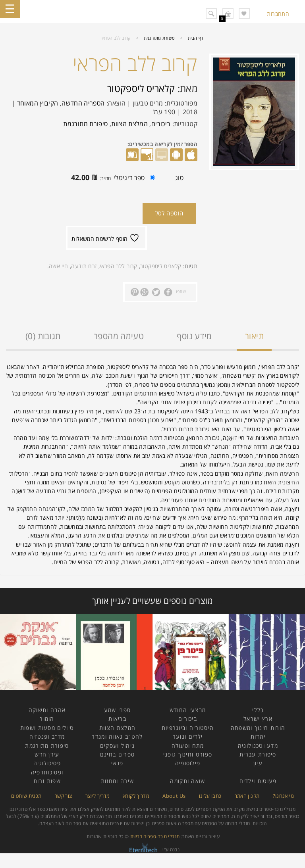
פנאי (117, 763)
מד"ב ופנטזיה (47, 736)
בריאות (117, 719)
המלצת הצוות (129, 124)
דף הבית (196, 38)
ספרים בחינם (117, 754)
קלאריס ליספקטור (141, 88)
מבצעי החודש (188, 710)
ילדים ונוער (188, 736)
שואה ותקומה (187, 781)
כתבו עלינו (210, 796)
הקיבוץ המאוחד (38, 103)
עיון (258, 763)
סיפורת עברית (258, 754)
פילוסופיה (188, 763)
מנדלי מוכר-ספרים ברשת (155, 836)
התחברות (278, 14)
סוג (179, 178)
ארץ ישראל (258, 719)
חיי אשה (59, 266)
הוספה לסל (169, 213)
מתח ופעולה (188, 746)
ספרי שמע (117, 710)
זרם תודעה (84, 266)
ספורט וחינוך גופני (188, 754)
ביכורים (161, 124)
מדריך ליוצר (98, 796)
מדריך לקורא (136, 796)
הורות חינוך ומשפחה (258, 728)
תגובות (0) (43, 336)
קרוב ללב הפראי (118, 266)
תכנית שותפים (26, 796)
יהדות (258, 736)
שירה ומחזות (117, 781)
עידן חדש (47, 754)
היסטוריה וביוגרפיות (188, 728)
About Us (174, 796)
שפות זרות (47, 781)
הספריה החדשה (83, 103)
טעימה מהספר (119, 336)
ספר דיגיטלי (111, 179)
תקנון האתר (247, 796)
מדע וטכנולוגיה (258, 746)
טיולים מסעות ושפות (47, 728)
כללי (258, 710)
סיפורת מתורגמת (159, 38)
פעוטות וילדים (258, 781)
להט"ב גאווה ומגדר (117, 736)
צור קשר (64, 796)
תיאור (254, 336)
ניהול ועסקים (118, 746)
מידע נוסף (194, 336)
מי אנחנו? (283, 796)
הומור (47, 719)
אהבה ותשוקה (47, 710)
